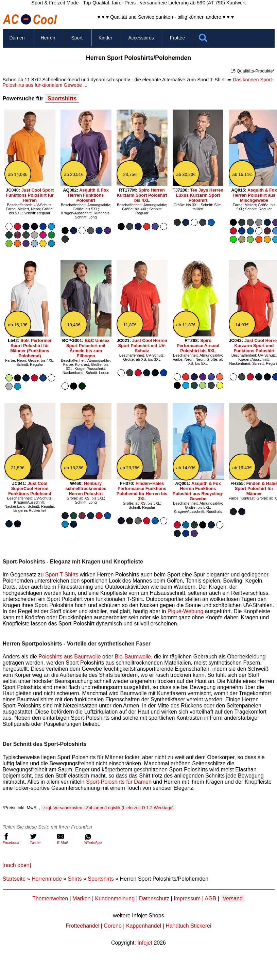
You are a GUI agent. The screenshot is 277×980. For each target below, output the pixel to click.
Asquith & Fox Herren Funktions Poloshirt (88, 195)
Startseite (14, 879)
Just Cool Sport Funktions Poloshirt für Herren (30, 195)
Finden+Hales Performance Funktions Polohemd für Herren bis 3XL (142, 491)
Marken (81, 899)
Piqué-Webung (186, 611)
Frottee (177, 38)
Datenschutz (154, 899)
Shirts (75, 879)
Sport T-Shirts (62, 575)
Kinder (105, 38)
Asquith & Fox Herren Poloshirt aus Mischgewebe (255, 195)
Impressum (187, 899)
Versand (233, 899)
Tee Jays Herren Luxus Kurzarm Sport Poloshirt (200, 195)
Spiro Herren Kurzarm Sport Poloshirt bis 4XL (142, 195)
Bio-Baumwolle (133, 657)
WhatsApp (96, 839)
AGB (210, 899)
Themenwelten (50, 899)
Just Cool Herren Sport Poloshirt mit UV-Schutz (142, 346)
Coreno (112, 926)
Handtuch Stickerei (188, 926)
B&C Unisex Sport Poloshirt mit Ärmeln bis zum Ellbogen (88, 348)
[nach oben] (17, 865)
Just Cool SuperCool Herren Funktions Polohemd (30, 488)
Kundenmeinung (115, 899)
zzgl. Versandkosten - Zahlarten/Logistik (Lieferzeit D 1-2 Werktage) (108, 808)
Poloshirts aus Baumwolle (70, 657)
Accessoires (141, 38)
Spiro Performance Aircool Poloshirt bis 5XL (198, 346)
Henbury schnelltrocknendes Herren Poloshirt (86, 488)
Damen (17, 38)
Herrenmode (47, 879)
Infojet (145, 943)
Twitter (42, 839)
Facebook (15, 839)
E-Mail (69, 839)
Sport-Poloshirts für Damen (119, 782)
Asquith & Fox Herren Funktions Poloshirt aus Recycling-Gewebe (198, 491)
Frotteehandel (83, 926)
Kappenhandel (144, 926)
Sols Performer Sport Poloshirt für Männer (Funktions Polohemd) (31, 348)
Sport (77, 38)
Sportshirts (62, 99)
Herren (48, 38)
